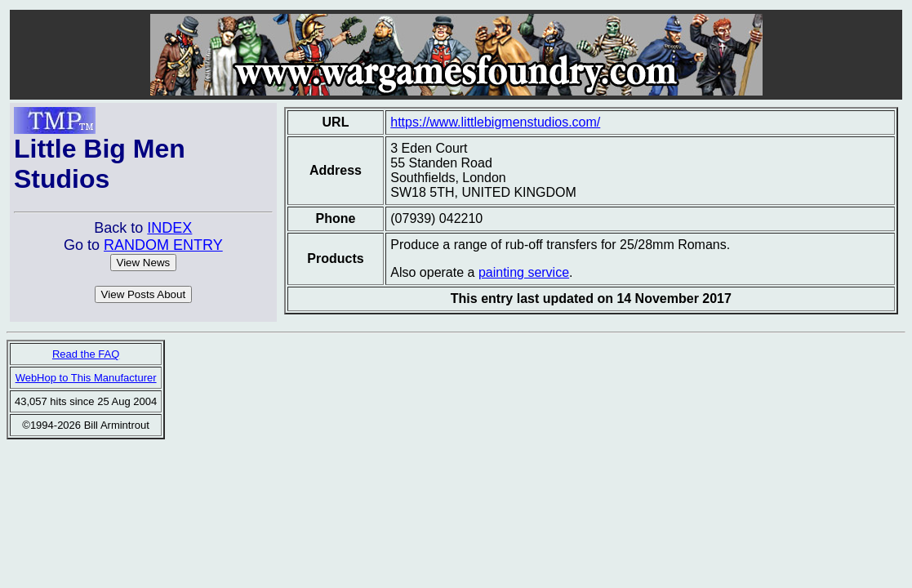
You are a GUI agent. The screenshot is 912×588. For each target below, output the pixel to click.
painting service (524, 272)
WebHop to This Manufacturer (86, 378)
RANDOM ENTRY (163, 245)
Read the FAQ (86, 354)
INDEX (169, 228)
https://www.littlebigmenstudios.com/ (495, 122)
